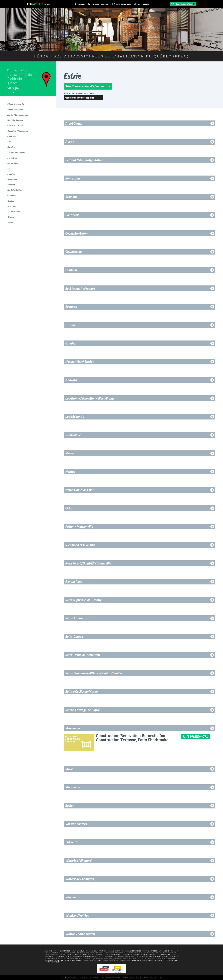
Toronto (11, 222)
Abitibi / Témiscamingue (18, 115)
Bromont (71, 197)
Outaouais (12, 195)
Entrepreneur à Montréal (112, 958)
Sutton (70, 806)
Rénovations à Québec (93, 958)
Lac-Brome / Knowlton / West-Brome (90, 398)
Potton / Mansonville (79, 527)
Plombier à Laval (102, 955)
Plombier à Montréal (87, 955)
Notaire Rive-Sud (72, 956)
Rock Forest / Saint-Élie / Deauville (88, 563)
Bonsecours (73, 178)
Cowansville (74, 252)
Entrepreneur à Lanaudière (168, 958)
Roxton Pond (74, 582)
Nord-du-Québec (15, 190)
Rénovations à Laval (153, 956)
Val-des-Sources (76, 824)
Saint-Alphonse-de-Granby (83, 600)
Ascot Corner (74, 123)
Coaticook (72, 215)
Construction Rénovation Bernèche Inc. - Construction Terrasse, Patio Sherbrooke (132, 738)
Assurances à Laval (135, 953)
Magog (70, 453)
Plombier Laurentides (148, 955)
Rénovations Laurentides (74, 958)
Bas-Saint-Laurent (15, 120)
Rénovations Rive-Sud (170, 956)
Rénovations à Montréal (135, 956)
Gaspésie (11, 147)
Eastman (71, 307)
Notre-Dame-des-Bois (80, 490)
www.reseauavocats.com (89, 953)
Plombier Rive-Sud (116, 955)
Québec (11, 201)
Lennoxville (73, 435)
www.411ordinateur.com (98, 951)
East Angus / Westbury (80, 288)
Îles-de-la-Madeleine (16, 152)
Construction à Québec (53, 962)
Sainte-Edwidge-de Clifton (83, 710)
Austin (70, 142)
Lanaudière (12, 158)
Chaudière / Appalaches (18, 131)
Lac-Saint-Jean (14, 212)
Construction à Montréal (92, 960)
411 (38, 4)
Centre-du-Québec (15, 126)
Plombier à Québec (164, 955)
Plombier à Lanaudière (131, 955)
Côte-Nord (12, 136)
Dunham (71, 270)
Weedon (71, 897)
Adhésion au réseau (99, 4)
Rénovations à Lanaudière (54, 958)
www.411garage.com (151, 951)
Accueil (80, 4)
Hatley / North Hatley (80, 362)
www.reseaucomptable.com (54, 953)
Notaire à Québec (118, 956)
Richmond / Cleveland (80, 545)
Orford (70, 508)
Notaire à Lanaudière (87, 956)
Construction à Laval (110, 960)
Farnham (71, 325)
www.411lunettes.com (63, 951)
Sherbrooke (73, 728)
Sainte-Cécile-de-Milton (82, 691)
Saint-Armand (75, 618)
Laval (10, 168)
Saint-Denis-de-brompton (83, 655)
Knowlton (72, 380)
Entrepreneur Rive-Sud (148, 958)
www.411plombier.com (116, 951)
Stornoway (73, 787)
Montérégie (12, 179)
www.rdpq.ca (49, 951)
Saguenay (12, 206)
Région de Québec (15, 109)
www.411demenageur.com (168, 951)
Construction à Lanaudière (147, 960)
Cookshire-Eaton (76, 233)
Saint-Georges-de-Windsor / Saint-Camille (94, 673)
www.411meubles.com (80, 951)
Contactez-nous (121, 4)
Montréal (11, 185)
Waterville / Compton (80, 879)
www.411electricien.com (133, 951)
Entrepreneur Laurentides (54, 960)
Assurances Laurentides (53, 955)
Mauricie (11, 174)
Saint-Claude (74, 637)
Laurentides (13, 163)
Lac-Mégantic (75, 417)
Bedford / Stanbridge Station (84, 160)
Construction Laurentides (168, 960)
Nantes (70, 472)
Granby (70, 343)
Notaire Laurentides (103, 956)
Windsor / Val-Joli (77, 915)
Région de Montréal (16, 104)
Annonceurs (141, 4)
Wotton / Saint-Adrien (80, 934)
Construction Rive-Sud (128, 960)
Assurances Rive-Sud (151, 953)
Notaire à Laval (59, 956)
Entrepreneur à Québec (73, 960)
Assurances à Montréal (119, 953)
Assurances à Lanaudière (169, 953)
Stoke (69, 769)
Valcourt (71, 842)
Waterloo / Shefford (78, 861)
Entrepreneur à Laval (130, 958)
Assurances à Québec (71, 955)
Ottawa (11, 217)
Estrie (10, 142)
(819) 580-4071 (197, 737)
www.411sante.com (72, 953)
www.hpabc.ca (104, 953)
